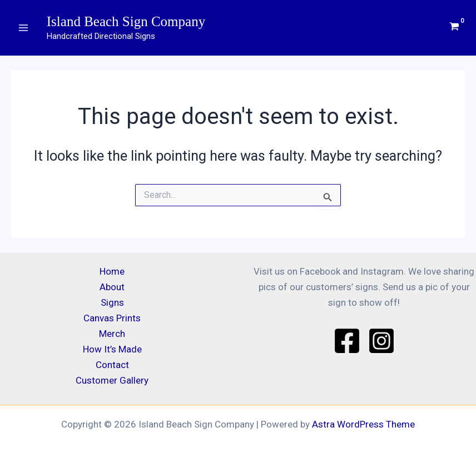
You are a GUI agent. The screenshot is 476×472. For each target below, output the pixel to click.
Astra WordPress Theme (363, 424)
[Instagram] (381, 341)
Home (112, 271)
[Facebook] (347, 341)
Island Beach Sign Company (126, 21)
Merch (112, 334)
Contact (112, 365)
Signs (112, 302)
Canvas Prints (112, 318)
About (112, 287)
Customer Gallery (112, 380)
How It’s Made (112, 349)
